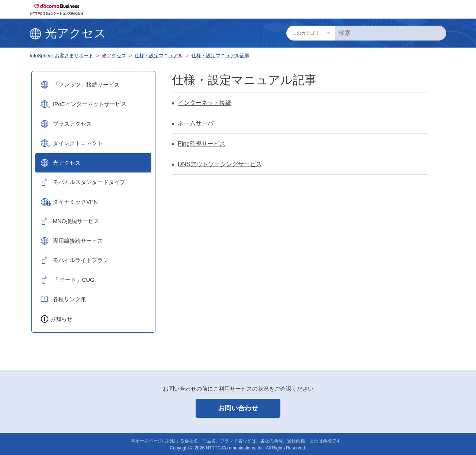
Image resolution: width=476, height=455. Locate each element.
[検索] (390, 33)
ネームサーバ (196, 123)
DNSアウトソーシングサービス (220, 164)
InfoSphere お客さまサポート (62, 56)
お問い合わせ (238, 408)
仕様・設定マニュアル (159, 56)
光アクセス (114, 56)
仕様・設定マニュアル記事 (221, 56)
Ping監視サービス (202, 144)
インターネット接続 (205, 103)
